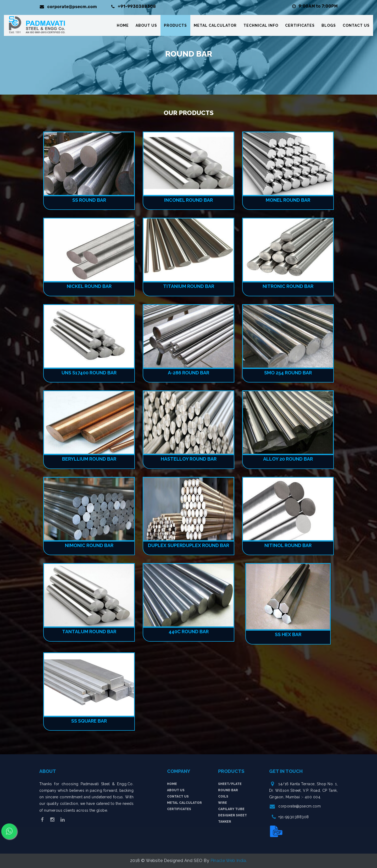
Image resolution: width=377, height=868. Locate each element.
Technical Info (261, 26)
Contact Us (356, 26)
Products (175, 26)
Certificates (300, 26)
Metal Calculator (215, 26)
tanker (225, 822)
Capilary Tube (231, 809)
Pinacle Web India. (229, 861)
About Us (146, 26)
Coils (223, 796)
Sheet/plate (230, 784)
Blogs (329, 26)
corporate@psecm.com (300, 806)
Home (123, 26)
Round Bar (228, 790)
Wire (223, 803)
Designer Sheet (232, 815)
